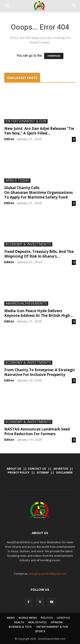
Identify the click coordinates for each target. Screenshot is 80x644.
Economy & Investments (28, 244)
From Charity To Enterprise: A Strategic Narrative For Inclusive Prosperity (40, 372)
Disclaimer (64, 472)
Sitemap (43, 472)
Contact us (37, 469)
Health (19, 622)
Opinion (57, 622)
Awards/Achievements (26, 304)
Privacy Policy (19, 472)
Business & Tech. (21, 627)
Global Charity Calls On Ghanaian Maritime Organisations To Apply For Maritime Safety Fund (39, 192)
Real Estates (37, 622)
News (11, 618)
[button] (7, 6)
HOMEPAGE (54, 56)
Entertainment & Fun (26, 121)
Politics (47, 618)
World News (28, 618)
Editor (9, 139)
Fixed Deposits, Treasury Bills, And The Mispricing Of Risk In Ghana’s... (39, 254)
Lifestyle (63, 618)
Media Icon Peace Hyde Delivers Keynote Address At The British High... (39, 313)
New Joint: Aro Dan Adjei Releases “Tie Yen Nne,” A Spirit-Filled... (39, 131)
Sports (40, 631)
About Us (14, 469)
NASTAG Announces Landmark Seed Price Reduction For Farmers (37, 431)
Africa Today (17, 181)
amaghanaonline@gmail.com (48, 574)
